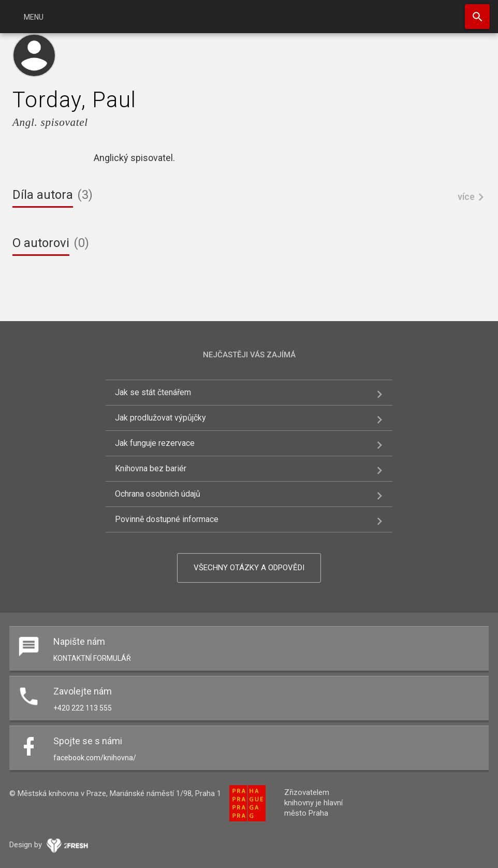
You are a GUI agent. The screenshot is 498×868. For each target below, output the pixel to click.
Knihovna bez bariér (151, 468)
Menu (34, 17)
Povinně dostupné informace (167, 519)
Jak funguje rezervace (155, 443)
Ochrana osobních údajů (158, 494)
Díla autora (43, 195)
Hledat (477, 17)
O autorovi (41, 243)
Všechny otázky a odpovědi (249, 568)
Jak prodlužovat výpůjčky (160, 418)
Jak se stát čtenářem (153, 392)
